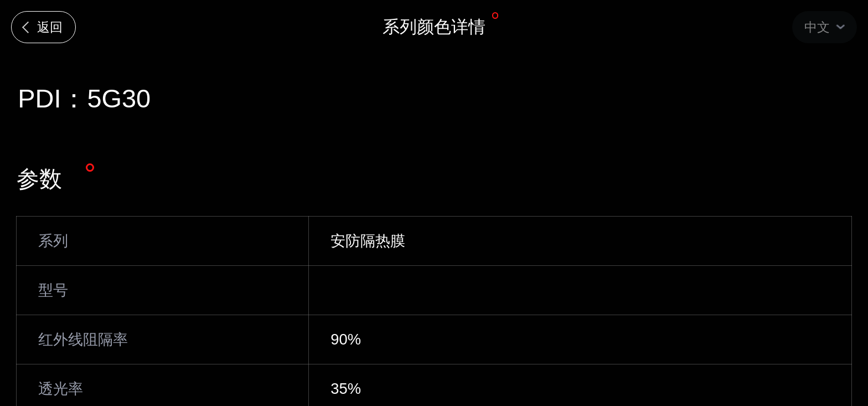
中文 (817, 27)
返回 (50, 27)
